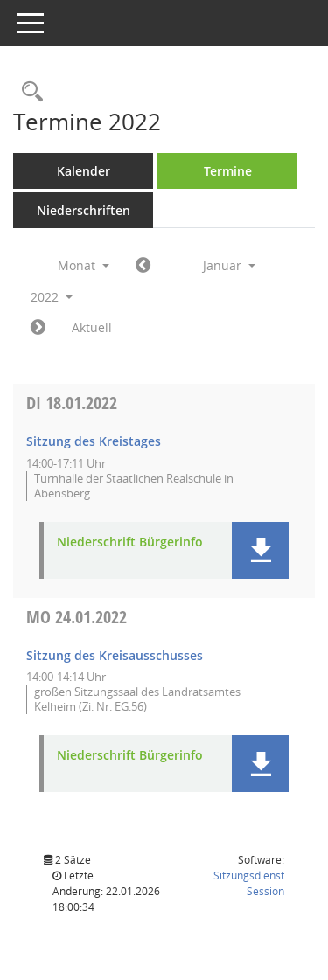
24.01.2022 (77, 617)
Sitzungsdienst (249, 883)
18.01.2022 (72, 403)
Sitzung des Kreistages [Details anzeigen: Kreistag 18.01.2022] (94, 441)
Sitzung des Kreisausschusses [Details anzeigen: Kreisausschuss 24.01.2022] (115, 655)
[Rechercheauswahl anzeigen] (28, 92)
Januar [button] (229, 265)
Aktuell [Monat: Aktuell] (92, 327)
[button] (260, 550)
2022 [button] (52, 297)
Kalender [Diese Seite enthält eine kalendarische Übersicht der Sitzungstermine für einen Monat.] (84, 171)
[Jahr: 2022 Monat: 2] (38, 328)
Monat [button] (84, 265)
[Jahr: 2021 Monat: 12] (143, 266)
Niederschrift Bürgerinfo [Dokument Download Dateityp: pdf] (130, 542)
